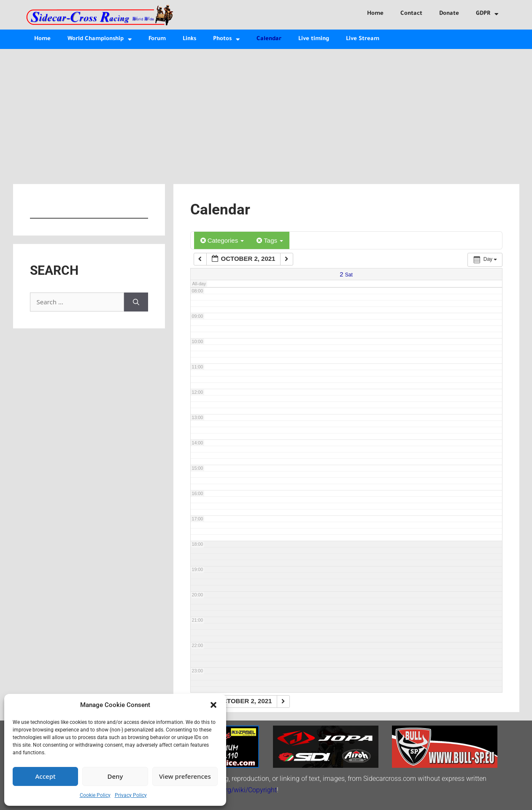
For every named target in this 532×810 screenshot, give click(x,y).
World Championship (100, 39)
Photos (226, 39)
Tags (270, 240)
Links (189, 39)
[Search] (136, 302)
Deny (115, 776)
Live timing (314, 39)
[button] (213, 705)
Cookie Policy (95, 795)
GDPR (487, 14)
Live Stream (363, 39)
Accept (46, 776)
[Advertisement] (266, 112)
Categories (222, 240)
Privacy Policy (131, 795)
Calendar (269, 39)
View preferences (185, 776)
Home (375, 14)
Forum (157, 39)
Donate (449, 14)
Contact (411, 14)
